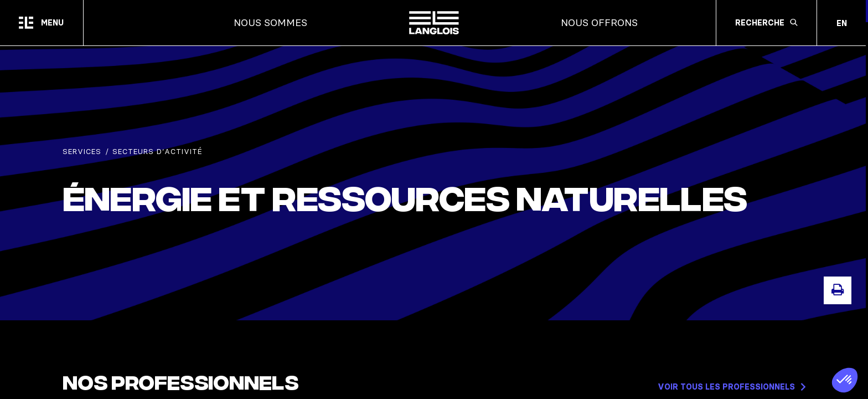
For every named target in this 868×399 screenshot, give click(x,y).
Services (82, 154)
